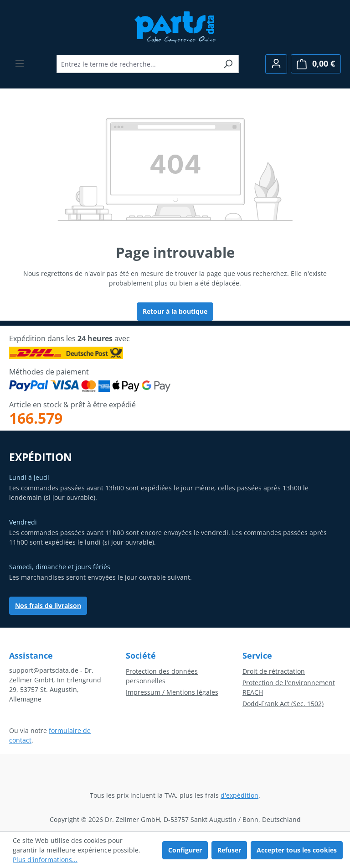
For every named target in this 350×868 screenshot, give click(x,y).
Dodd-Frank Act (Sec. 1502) (283, 704)
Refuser (229, 850)
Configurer (185, 850)
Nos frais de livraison (48, 606)
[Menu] (20, 63)
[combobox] (137, 64)
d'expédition (239, 795)
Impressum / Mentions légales (172, 692)
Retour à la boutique (175, 311)
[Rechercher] (228, 64)
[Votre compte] (276, 64)
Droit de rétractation (274, 671)
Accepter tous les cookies (297, 850)
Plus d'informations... (45, 860)
